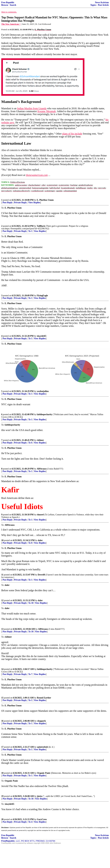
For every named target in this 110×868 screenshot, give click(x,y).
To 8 (30, 543)
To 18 (31, 799)
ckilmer (40, 440)
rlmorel (40, 515)
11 (2, 575)
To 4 (30, 822)
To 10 (31, 603)
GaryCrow (42, 819)
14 (2, 669)
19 (2, 796)
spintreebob (43, 747)
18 (2, 773)
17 (2, 747)
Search (13, 5)
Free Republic (8, 2)
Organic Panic (44, 773)
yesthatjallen (43, 391)
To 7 (30, 674)
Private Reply (20, 203)
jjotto (40, 796)
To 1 (30, 231)
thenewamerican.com (37, 175)
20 (2, 819)
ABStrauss (42, 469)
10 (2, 540)
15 (2, 698)
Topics (93, 5)
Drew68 (41, 575)
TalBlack (41, 226)
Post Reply (8, 203)
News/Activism (102, 2)
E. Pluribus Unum (45, 200)
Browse (5, 5)
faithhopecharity (45, 414)
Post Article (103, 5)
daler (40, 540)
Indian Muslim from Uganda (32, 108)
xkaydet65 (42, 336)
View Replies (34, 203)
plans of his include (72, 134)
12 (2, 600)
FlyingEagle (42, 296)
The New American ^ (11, 24)
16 (2, 721)
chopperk (41, 721)
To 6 (30, 443)
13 (2, 629)
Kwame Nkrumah (47, 111)
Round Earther (44, 698)
